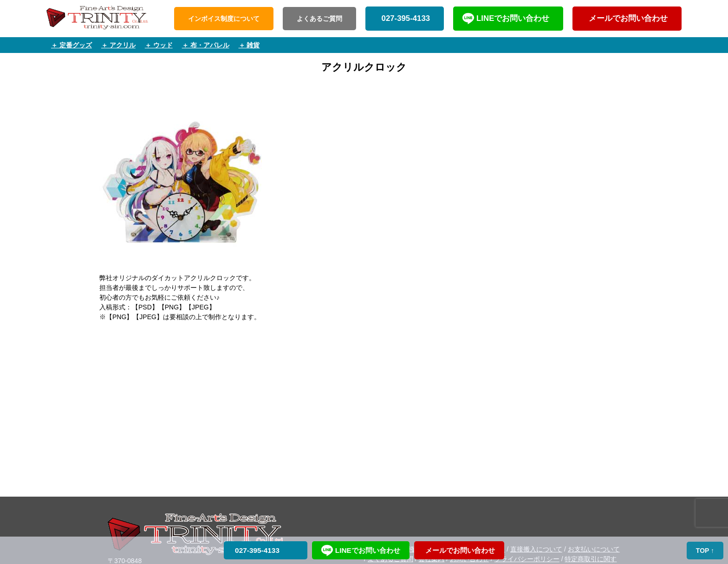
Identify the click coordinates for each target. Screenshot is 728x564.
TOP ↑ (705, 551)
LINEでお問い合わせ (513, 18)
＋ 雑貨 (249, 45)
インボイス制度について (224, 19)
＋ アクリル (118, 45)
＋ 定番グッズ (71, 45)
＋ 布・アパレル (206, 45)
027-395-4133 (405, 18)
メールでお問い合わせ (627, 18)
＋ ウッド (159, 45)
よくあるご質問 (319, 19)
